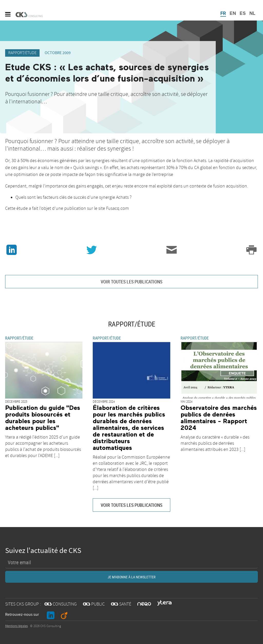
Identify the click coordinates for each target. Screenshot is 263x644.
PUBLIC (94, 604)
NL (252, 14)
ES (243, 14)
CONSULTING (61, 604)
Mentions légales (16, 626)
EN (233, 14)
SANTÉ (121, 604)
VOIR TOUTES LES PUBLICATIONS (131, 282)
